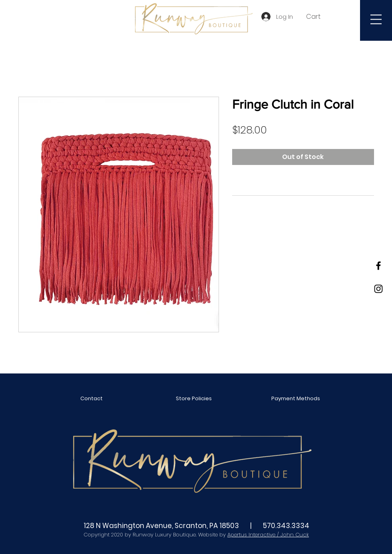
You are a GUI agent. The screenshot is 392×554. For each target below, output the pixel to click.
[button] (318, 17)
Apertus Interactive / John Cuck (268, 535)
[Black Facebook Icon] (378, 266)
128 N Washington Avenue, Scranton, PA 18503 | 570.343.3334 (196, 526)
